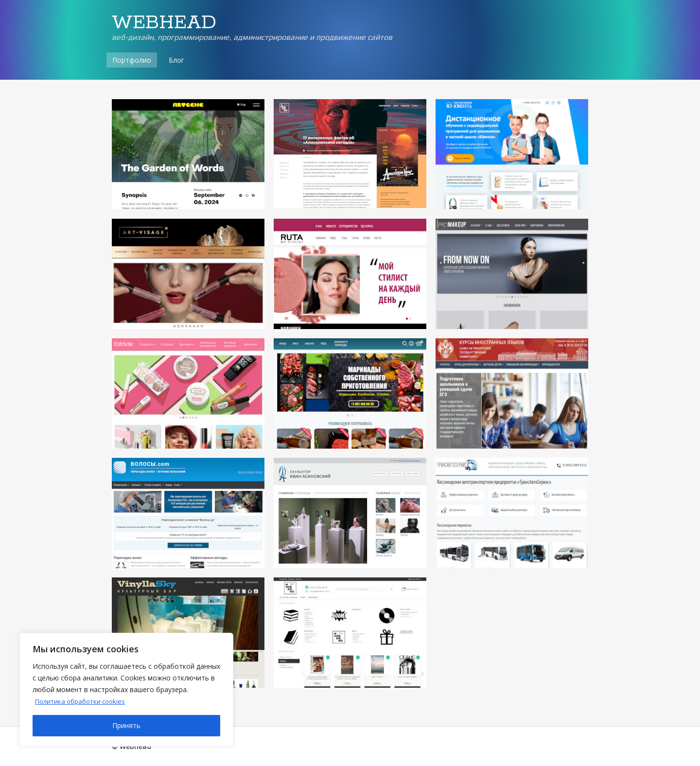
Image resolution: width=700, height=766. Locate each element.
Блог (176, 60)
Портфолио (132, 60)
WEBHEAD (164, 23)
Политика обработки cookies (83, 701)
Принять (126, 725)
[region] (126, 690)
